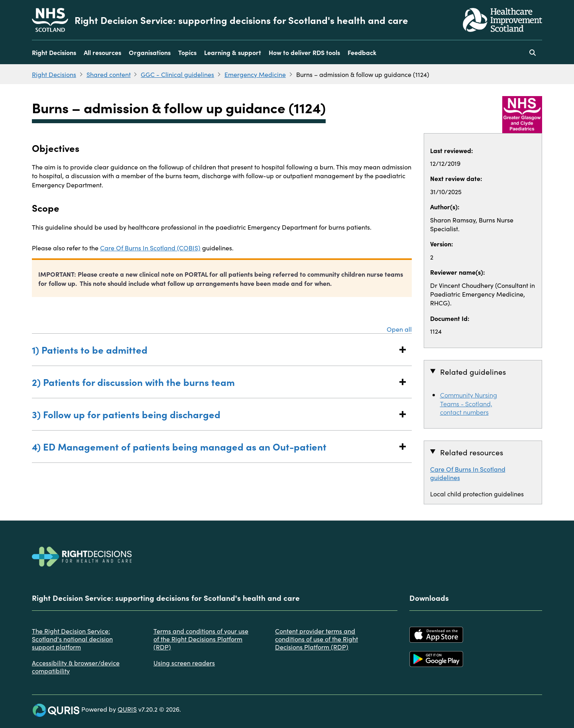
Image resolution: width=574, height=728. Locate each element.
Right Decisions (54, 52)
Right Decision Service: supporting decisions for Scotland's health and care (241, 20)
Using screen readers (184, 663)
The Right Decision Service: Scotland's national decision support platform (72, 639)
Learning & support (233, 52)
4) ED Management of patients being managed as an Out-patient (214, 446)
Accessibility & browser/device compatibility (76, 667)
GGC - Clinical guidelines (177, 74)
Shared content (109, 74)
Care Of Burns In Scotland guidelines (468, 473)
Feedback (362, 52)
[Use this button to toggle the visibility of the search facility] (533, 52)
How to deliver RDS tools (304, 52)
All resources (102, 52)
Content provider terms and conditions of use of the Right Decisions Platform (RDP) (316, 639)
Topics (187, 52)
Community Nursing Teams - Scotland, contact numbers (469, 403)
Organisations (150, 52)
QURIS (127, 709)
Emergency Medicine (255, 74)
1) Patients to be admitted (214, 349)
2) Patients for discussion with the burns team (214, 382)
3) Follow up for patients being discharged (214, 414)
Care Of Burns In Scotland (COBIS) (150, 248)
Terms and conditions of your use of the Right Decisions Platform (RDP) (201, 639)
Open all (399, 329)
